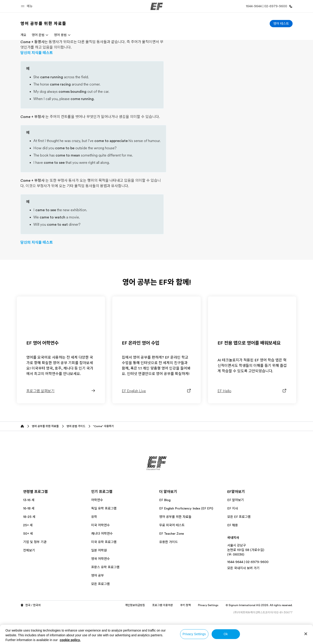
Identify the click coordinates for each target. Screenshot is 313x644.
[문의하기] (268, 6)
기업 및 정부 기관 (35, 569)
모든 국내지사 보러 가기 (243, 595)
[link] (43, 24)
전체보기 (29, 577)
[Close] (306, 634)
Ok (226, 634)
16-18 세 (29, 535)
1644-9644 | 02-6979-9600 (248, 589)
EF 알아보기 (236, 527)
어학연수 (97, 527)
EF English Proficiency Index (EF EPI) (186, 535)
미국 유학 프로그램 (104, 569)
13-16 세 (29, 527)
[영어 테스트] (281, 24)
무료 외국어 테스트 (172, 552)
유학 (94, 544)
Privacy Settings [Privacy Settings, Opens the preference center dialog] (194, 634)
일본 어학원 (99, 577)
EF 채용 (233, 552)
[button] (27, 6)
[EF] (157, 6)
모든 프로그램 (100, 611)
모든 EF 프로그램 (239, 544)
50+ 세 (28, 561)
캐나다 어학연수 (102, 561)
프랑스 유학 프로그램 (105, 594)
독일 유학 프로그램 (104, 535)
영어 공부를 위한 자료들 (175, 544)
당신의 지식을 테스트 (37, 80)
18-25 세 (29, 544)
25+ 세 (28, 552)
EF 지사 (233, 535)
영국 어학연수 (100, 586)
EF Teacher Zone (172, 561)
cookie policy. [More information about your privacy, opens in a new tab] (70, 640)
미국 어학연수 (100, 552)
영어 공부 (98, 602)
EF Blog (165, 527)
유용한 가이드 (169, 569)
